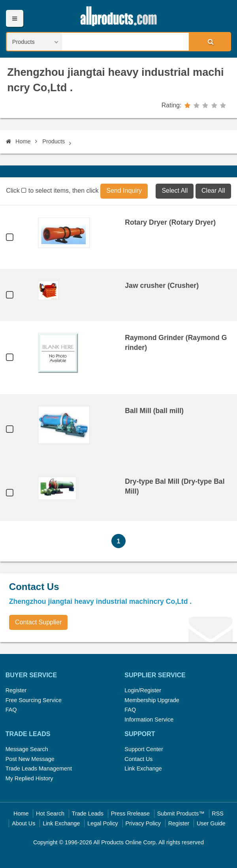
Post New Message (30, 759)
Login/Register (143, 690)
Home (18, 141)
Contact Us (138, 759)
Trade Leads (88, 814)
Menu (14, 18)
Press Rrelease (130, 814)
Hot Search (50, 814)
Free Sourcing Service (34, 700)
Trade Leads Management (39, 768)
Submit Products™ (181, 814)
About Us (24, 823)
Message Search (27, 749)
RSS (218, 814)
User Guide (211, 823)
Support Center (144, 749)
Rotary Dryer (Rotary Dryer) (170, 222)
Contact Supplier (38, 622)
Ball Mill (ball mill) (154, 411)
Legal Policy (103, 823)
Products (54, 141)
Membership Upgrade (152, 700)
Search (209, 41)
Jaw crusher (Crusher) (162, 286)
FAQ (11, 710)
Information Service (149, 720)
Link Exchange (143, 768)
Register (16, 690)
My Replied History (29, 778)
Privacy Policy (143, 823)
